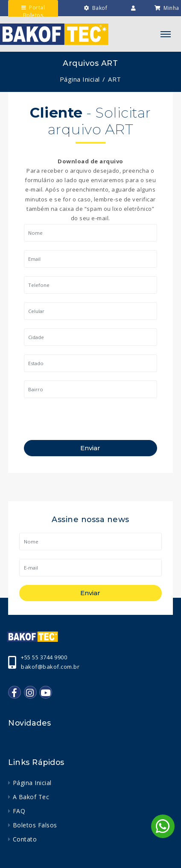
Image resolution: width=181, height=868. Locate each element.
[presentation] (89, 423)
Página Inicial (80, 79)
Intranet (128, 17)
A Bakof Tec (31, 797)
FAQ (19, 811)
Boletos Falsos (35, 825)
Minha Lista (167, 16)
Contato (25, 839)
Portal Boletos (33, 11)
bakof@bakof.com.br (50, 667)
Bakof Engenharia (93, 16)
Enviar (90, 448)
